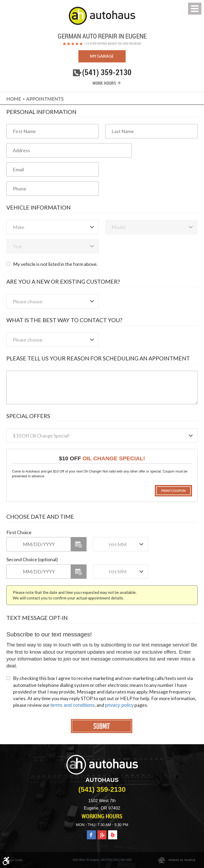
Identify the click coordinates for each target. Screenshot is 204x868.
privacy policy (119, 705)
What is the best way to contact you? (64, 320)
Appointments (45, 99)
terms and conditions (73, 705)
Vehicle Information (39, 207)
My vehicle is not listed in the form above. (55, 264)
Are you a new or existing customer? (63, 281)
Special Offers (28, 416)
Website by (177, 860)
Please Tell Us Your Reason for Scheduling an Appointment (98, 358)
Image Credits (15, 860)
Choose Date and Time (40, 516)
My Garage (102, 56)
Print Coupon (173, 491)
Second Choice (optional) (32, 559)
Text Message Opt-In (37, 618)
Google (102, 833)
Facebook (91, 833)
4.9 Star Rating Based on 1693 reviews (113, 44)
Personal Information (41, 112)
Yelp (113, 833)
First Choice (19, 532)
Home (14, 99)
